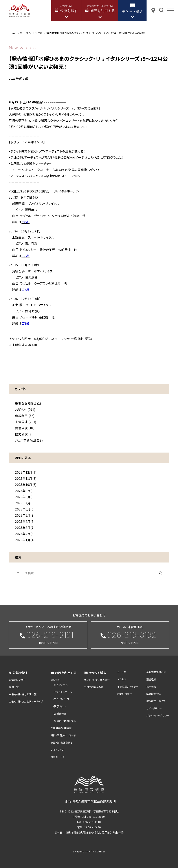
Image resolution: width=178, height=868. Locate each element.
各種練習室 (60, 713)
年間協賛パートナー (128, 686)
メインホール (61, 685)
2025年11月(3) (26, 478)
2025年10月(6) (26, 485)
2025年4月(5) (25, 521)
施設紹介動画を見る (65, 721)
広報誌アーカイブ (156, 701)
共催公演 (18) (25, 428)
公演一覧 (14, 687)
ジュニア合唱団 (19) (29, 440)
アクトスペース (62, 699)
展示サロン (60, 706)
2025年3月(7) (25, 528)
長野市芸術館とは (156, 672)
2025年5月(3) (25, 515)
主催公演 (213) (26, 422)
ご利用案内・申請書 (61, 728)
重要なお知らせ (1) (28, 403)
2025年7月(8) (25, 503)
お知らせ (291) (25, 410)
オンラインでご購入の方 (97, 680)
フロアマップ (57, 750)
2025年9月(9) (25, 491)
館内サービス (58, 757)
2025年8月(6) (25, 497)
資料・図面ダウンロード (63, 735)
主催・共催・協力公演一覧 (23, 694)
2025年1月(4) (25, 540)
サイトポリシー (154, 708)
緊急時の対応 (154, 694)
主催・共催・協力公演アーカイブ (26, 701)
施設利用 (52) (25, 416)
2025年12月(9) (26, 472)
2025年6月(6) (25, 509)
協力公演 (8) (24, 434)
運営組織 (151, 679)
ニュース (122, 672)
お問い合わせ (125, 694)
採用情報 (151, 686)
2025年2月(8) (25, 534)
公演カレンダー (17, 680)
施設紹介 (56, 680)
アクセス (122, 679)
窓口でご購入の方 (94, 687)
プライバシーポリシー (158, 715)
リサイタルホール (63, 692)
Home (12, 33)
